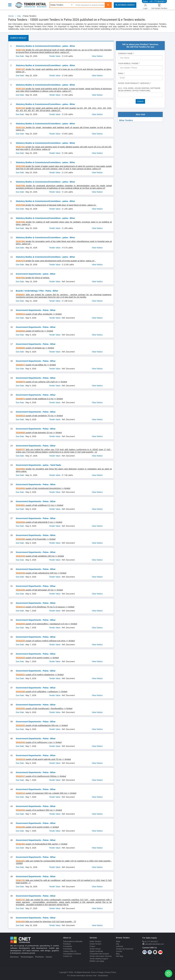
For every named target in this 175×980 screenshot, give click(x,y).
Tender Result (95, 949)
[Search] (108, 5)
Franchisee (68, 949)
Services (14, 957)
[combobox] (140, 95)
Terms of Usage (97, 972)
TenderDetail (103, 976)
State (118, 941)
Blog (118, 954)
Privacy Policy (110, 972)
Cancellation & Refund (72, 954)
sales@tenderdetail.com (154, 944)
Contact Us (68, 956)
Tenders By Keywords (125, 949)
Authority (119, 946)
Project (92, 946)
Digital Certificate (96, 951)
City (117, 944)
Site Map (119, 956)
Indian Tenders (95, 941)
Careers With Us (70, 951)
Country (119, 951)
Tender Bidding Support (99, 959)
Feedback (67, 944)
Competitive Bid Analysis (99, 954)
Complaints (68, 946)
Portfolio (40, 957)
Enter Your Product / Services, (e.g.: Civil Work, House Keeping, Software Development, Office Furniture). (139, 87)
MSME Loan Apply (97, 961)
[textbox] (120, 95)
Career (49, 957)
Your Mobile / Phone (129, 63)
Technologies (27, 957)
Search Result (18, 38)
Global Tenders (95, 944)
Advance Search (125, 5)
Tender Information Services (101, 956)
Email (121, 73)
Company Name (126, 53)
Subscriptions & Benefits (73, 941)
